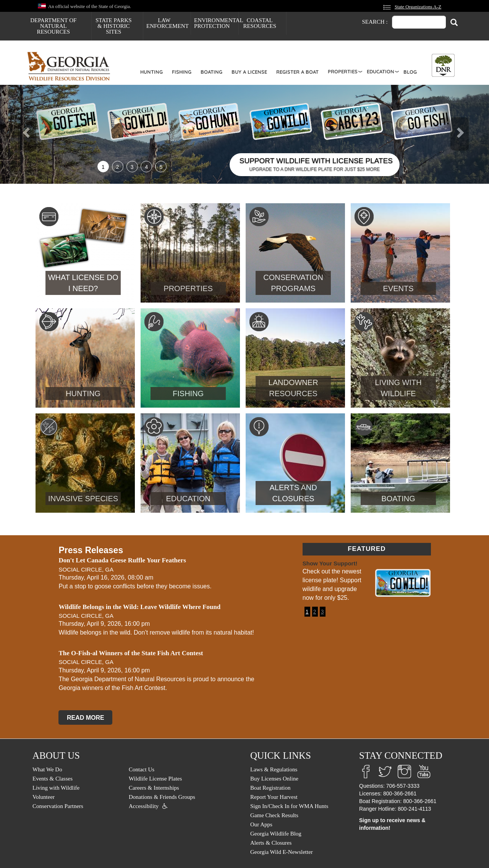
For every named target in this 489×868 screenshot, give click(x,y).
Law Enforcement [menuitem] (168, 23)
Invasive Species (83, 499)
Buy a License (249, 72)
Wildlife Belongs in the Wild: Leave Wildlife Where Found (139, 607)
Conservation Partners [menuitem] (58, 806)
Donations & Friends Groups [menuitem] (162, 797)
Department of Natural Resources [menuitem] (53, 26)
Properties (343, 71)
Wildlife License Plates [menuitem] (155, 779)
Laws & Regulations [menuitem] (274, 769)
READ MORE (86, 717)
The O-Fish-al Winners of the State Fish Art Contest (131, 653)
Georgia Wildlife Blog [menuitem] (276, 834)
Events (398, 288)
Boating (211, 72)
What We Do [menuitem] (47, 769)
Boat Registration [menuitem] (270, 788)
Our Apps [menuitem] (261, 824)
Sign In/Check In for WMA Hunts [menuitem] (289, 806)
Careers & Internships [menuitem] (154, 788)
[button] (37, 134)
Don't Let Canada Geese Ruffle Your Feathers (122, 560)
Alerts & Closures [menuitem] (271, 843)
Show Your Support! (330, 563)
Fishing (182, 72)
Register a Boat (297, 72)
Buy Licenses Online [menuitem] (274, 779)
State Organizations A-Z (418, 7)
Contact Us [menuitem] (142, 769)
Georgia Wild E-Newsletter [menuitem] (282, 852)
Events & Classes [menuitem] (53, 779)
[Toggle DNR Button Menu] (443, 65)
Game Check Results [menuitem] (274, 815)
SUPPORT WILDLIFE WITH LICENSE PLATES (316, 161)
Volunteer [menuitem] (44, 797)
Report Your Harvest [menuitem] (274, 797)
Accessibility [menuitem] (144, 806)
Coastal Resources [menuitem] (260, 23)
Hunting (151, 72)
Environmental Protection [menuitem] (216, 23)
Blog (410, 72)
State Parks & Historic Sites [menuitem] (114, 26)
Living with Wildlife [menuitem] (56, 788)
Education (381, 71)
